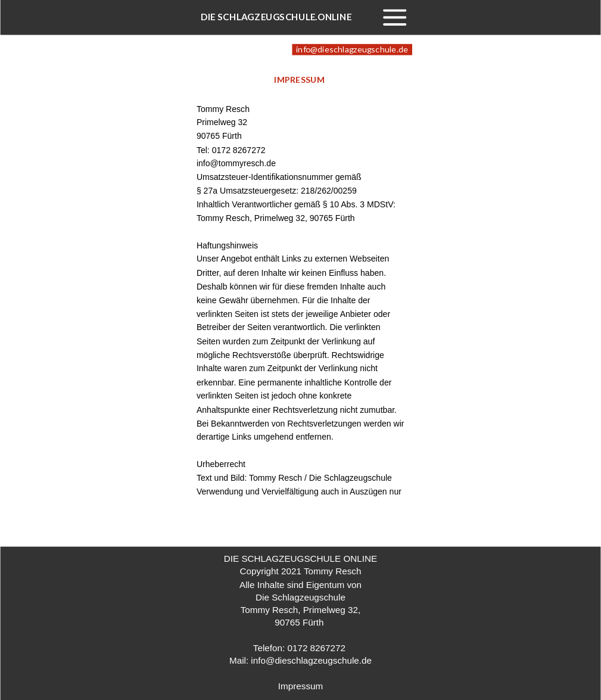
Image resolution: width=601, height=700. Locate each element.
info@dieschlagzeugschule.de (311, 661)
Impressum (300, 686)
